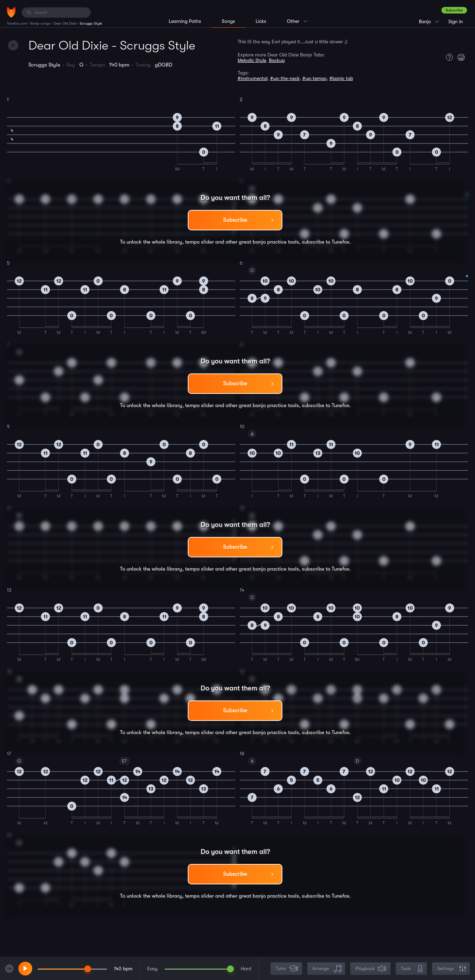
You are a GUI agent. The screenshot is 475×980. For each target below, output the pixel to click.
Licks (261, 21)
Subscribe (454, 10)
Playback (371, 969)
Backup (277, 60)
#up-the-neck (285, 78)
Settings (452, 969)
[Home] (11, 12)
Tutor (287, 969)
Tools (412, 969)
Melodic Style (252, 60)
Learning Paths (185, 21)
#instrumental (253, 78)
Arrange (327, 969)
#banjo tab (341, 78)
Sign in (456, 21)
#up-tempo (315, 78)
